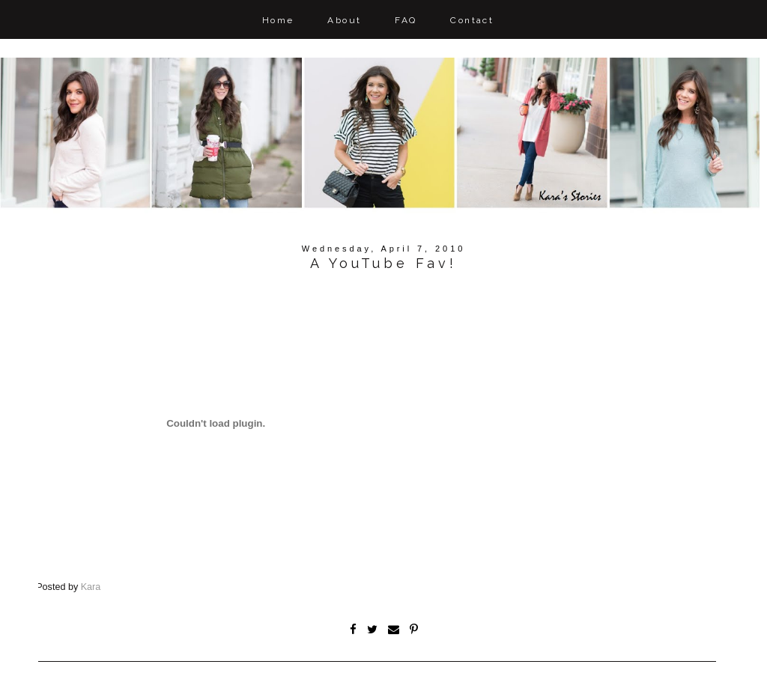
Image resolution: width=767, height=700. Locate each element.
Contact (472, 20)
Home (278, 20)
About (344, 20)
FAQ (406, 20)
